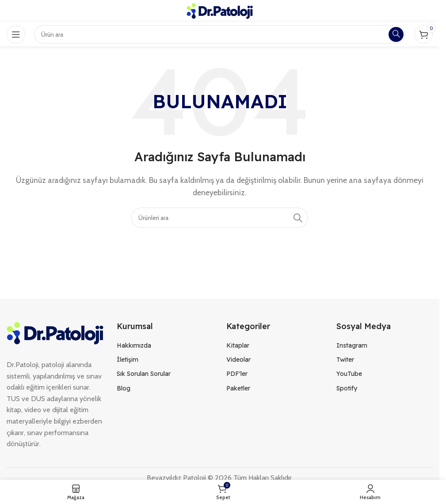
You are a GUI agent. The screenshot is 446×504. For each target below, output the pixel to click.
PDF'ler (237, 374)
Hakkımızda (134, 345)
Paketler (238, 388)
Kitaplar (238, 345)
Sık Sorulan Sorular (144, 374)
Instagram (352, 345)
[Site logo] (220, 10)
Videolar (238, 360)
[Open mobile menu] (16, 34)
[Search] (220, 218)
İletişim (128, 360)
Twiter (345, 360)
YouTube (349, 374)
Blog (124, 388)
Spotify (347, 388)
